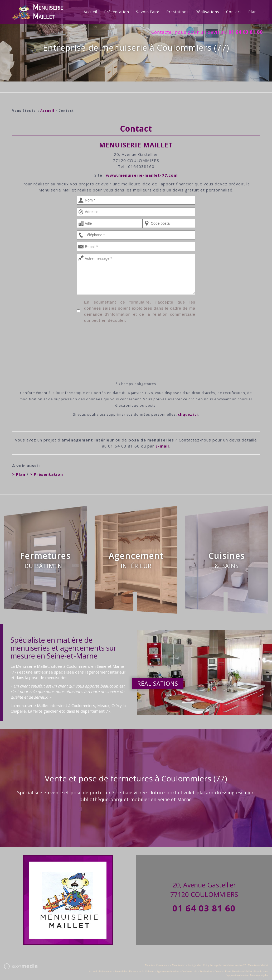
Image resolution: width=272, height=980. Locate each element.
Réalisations (207, 12)
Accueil (90, 12)
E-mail (162, 446)
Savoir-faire (148, 12)
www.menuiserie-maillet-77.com (142, 175)
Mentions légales (259, 975)
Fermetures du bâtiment (142, 971)
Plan (252, 12)
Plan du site (260, 971)
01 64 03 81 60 (204, 908)
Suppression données (237, 975)
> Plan (19, 474)
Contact (234, 12)
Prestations (178, 12)
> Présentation (46, 474)
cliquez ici (188, 414)
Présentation (117, 12)
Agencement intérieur (168, 971)
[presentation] (136, 342)
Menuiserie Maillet (242, 971)
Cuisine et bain (190, 971)
